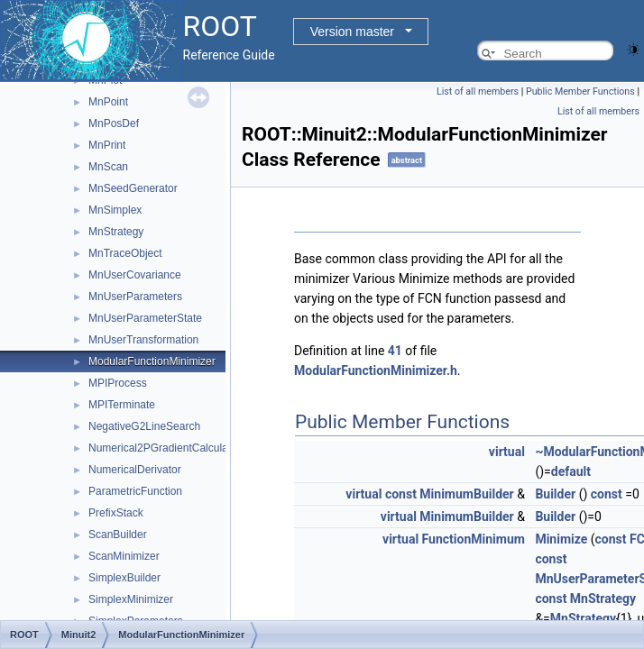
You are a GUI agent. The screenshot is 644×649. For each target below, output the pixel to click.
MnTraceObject (125, 253)
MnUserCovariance (135, 275)
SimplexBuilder (124, 578)
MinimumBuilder (466, 494)
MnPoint (108, 102)
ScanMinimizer (124, 556)
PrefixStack (116, 513)
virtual (507, 452)
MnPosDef (114, 123)
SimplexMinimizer (131, 599)
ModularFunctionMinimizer (152, 361)
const (401, 494)
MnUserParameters (135, 297)
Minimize (561, 539)
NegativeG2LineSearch (144, 426)
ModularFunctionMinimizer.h (376, 370)
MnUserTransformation (143, 340)
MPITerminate (122, 405)
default (571, 471)
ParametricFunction (135, 491)
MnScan (108, 167)
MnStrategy (116, 232)
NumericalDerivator (135, 470)
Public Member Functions (580, 91)
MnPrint (107, 145)
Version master (352, 32)
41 (395, 351)
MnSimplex (115, 210)
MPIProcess (118, 383)
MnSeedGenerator (133, 188)
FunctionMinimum (474, 539)
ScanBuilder (118, 535)
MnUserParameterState (145, 318)
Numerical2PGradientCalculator (165, 448)
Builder (555, 494)
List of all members (478, 91)
